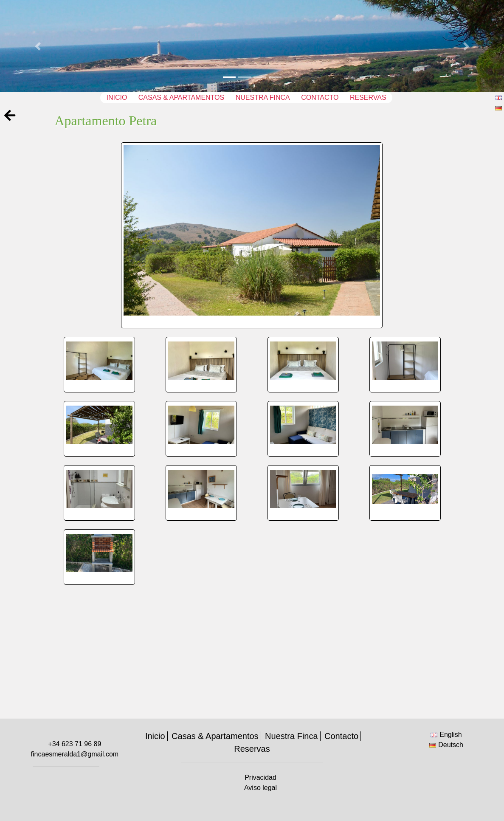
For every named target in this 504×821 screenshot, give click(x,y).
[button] (38, 46)
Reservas (368, 97)
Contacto (320, 97)
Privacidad (260, 777)
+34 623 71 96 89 (75, 744)
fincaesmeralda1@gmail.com (75, 754)
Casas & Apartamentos (181, 97)
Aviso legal (260, 788)
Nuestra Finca (263, 97)
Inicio (117, 97)
